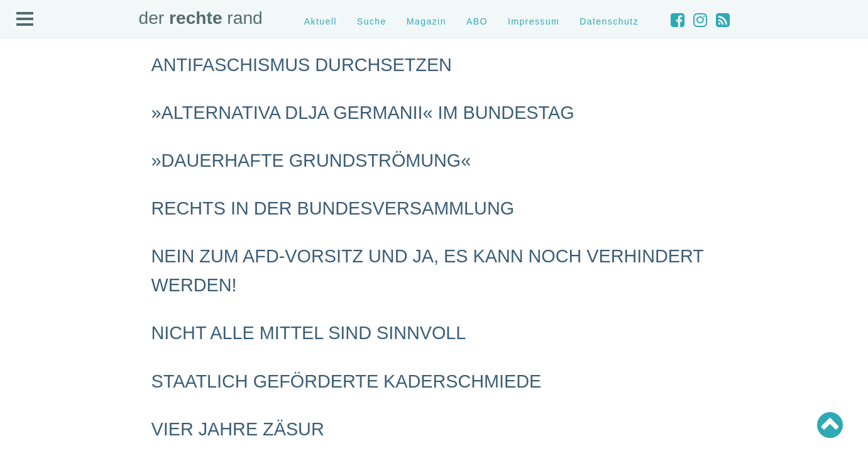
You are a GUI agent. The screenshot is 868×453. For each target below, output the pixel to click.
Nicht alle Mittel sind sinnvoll (309, 333)
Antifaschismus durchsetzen (302, 65)
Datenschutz (609, 21)
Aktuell (321, 21)
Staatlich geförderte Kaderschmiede (347, 381)
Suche (372, 21)
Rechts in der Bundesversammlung (333, 208)
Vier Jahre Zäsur (238, 429)
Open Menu (25, 20)
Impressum (534, 21)
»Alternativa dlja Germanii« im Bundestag (363, 113)
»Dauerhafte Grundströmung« (311, 160)
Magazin (426, 21)
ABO (477, 21)
